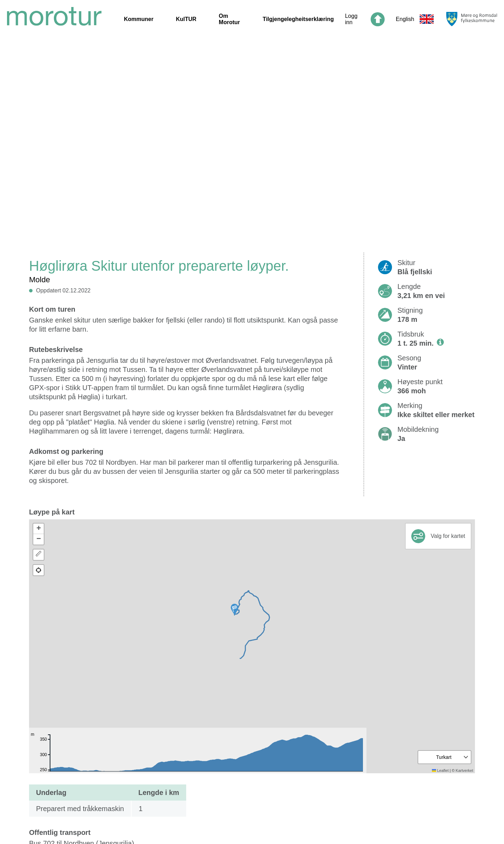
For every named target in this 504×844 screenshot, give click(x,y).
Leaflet (440, 770)
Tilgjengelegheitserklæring (298, 19)
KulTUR (186, 19)
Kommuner (139, 19)
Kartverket (464, 770)
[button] (234, 609)
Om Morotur (229, 19)
